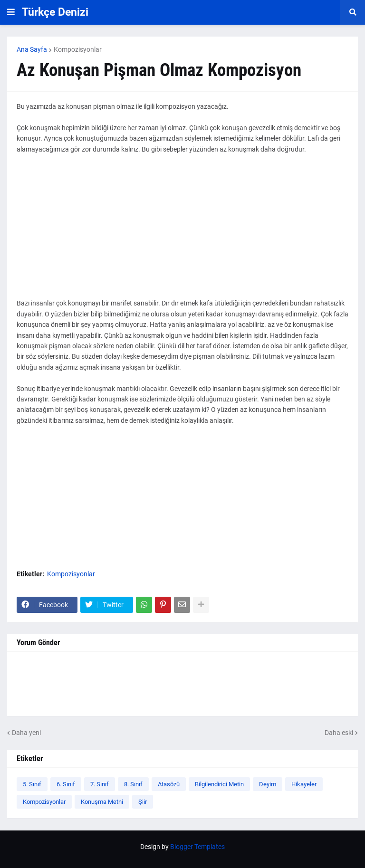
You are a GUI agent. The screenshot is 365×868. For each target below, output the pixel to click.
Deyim (268, 784)
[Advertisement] (182, 231)
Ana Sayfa (32, 49)
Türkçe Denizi (55, 12)
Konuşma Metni (102, 802)
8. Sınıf (133, 784)
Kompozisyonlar (78, 49)
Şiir (143, 802)
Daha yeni (26, 733)
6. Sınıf (66, 784)
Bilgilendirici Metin (219, 784)
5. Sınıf (32, 784)
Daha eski (339, 733)
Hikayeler (304, 784)
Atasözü (169, 784)
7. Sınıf (100, 784)
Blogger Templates (197, 847)
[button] (11, 12)
